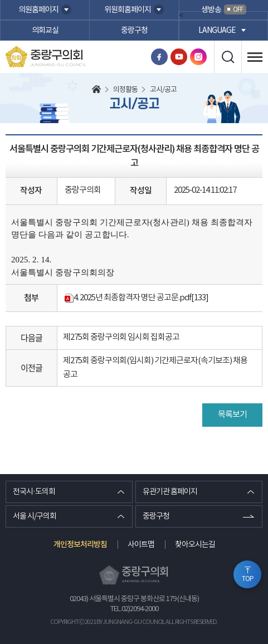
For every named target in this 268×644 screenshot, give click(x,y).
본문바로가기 (0, 0)
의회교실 (45, 31)
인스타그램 (198, 57)
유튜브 (179, 57)
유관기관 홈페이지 (170, 492)
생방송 (224, 9)
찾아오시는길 (195, 545)
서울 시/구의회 (35, 516)
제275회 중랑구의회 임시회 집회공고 (121, 337)
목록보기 (232, 415)
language (217, 31)
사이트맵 (141, 545)
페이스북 (159, 57)
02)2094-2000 (140, 609)
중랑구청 (134, 31)
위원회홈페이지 (128, 10)
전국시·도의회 (34, 492)
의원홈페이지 (38, 10)
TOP (248, 579)
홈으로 (96, 90)
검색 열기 (228, 57)
